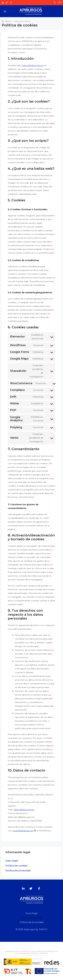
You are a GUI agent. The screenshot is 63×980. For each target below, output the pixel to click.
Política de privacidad (18, 871)
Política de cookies (16, 866)
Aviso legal (12, 861)
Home (8, 21)
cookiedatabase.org (23, 831)
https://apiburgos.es (32, 65)
